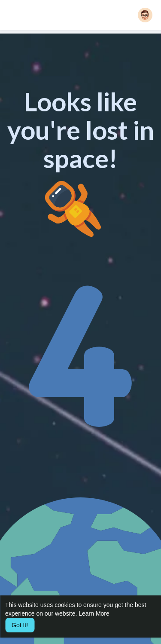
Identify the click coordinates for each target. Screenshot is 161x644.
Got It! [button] (20, 625)
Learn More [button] (94, 613)
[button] (145, 15)
